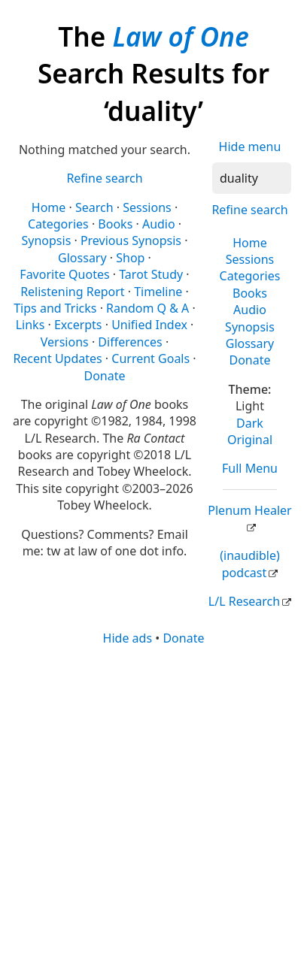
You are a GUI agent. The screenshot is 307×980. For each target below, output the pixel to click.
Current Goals (150, 358)
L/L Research (244, 601)
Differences (130, 342)
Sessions (250, 259)
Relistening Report (72, 292)
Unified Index (149, 325)
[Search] (252, 178)
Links (30, 325)
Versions (65, 342)
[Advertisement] (153, 812)
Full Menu (250, 468)
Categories (250, 276)
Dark (250, 423)
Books (250, 293)
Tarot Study (151, 274)
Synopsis (250, 327)
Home (250, 243)
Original (250, 440)
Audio (250, 310)
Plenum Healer (249, 510)
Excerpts (78, 325)
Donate (249, 360)
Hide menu (250, 147)
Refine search (249, 210)
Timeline (158, 292)
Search (94, 207)
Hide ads (128, 638)
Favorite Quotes (64, 274)
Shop (130, 258)
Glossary (250, 343)
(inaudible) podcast (249, 564)
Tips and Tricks (55, 308)
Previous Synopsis (131, 240)
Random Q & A (147, 308)
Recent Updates (57, 358)
